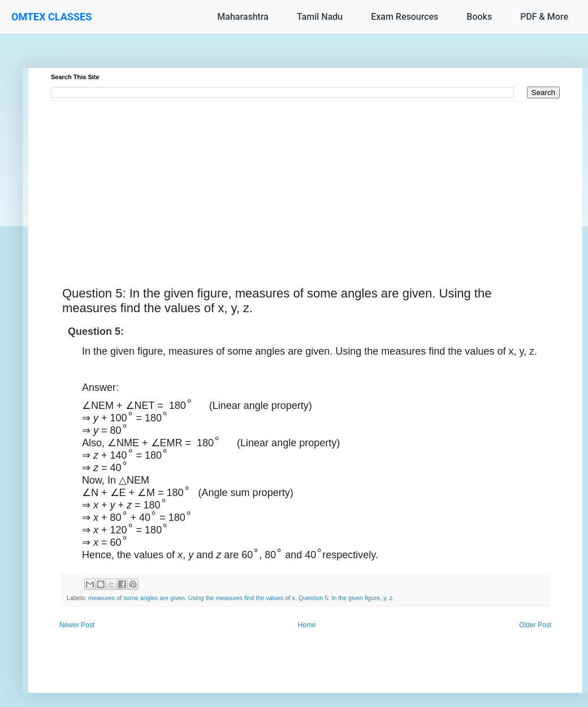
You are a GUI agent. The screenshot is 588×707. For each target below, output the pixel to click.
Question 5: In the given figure (339, 598)
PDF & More (544, 17)
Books (479, 17)
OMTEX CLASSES (51, 17)
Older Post (535, 625)
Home (307, 625)
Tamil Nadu (320, 17)
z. (392, 598)
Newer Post (77, 625)
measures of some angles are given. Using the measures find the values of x (192, 598)
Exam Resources (405, 17)
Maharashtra (243, 17)
